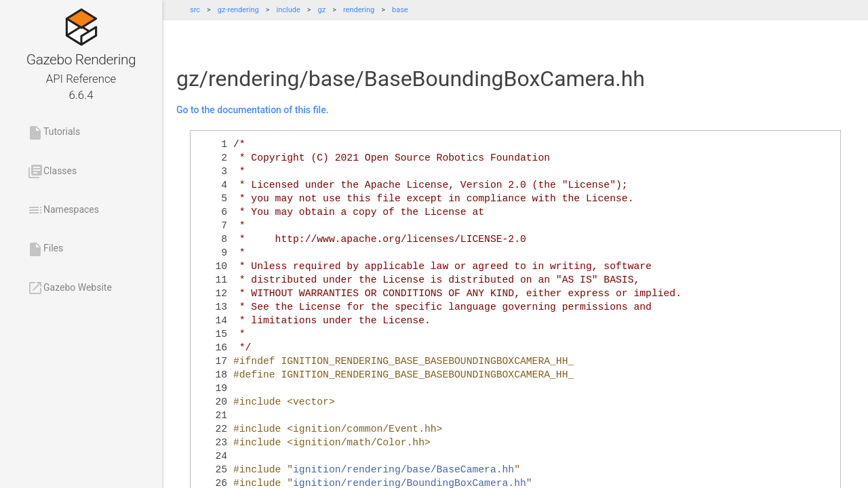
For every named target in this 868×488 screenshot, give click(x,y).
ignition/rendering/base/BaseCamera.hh (403, 470)
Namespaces (63, 210)
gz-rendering (238, 10)
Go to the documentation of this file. (253, 110)
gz (322, 10)
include (289, 10)
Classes (52, 171)
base (400, 10)
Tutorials (54, 133)
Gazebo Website (70, 288)
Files (45, 249)
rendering (359, 10)
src (195, 10)
